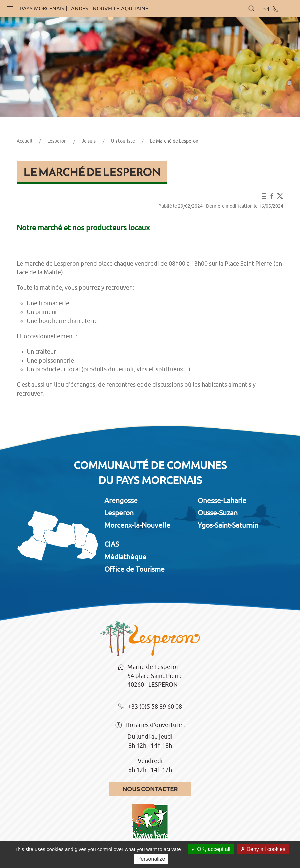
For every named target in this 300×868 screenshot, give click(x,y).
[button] (10, 7)
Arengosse (121, 500)
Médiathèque (125, 557)
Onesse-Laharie (222, 500)
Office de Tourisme (134, 569)
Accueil (24, 141)
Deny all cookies (263, 849)
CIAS (112, 544)
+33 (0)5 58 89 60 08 (150, 707)
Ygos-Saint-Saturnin (228, 525)
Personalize (151, 859)
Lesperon (57, 141)
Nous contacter (150, 789)
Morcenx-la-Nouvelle (137, 525)
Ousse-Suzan (218, 513)
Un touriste (123, 141)
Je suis (89, 141)
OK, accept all (211, 849)
